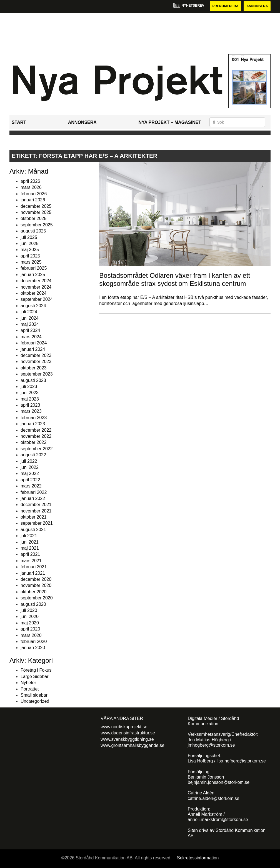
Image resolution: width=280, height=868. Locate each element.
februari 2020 (34, 641)
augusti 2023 (33, 380)
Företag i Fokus (36, 670)
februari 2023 (34, 418)
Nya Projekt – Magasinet (170, 122)
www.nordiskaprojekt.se (124, 727)
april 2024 (30, 330)
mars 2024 (31, 337)
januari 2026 (33, 200)
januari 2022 (33, 498)
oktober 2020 (33, 592)
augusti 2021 (33, 530)
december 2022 (36, 430)
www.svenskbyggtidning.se (127, 739)
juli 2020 (29, 610)
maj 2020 (30, 623)
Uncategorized (35, 701)
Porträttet (30, 689)
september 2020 (37, 598)
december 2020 (36, 579)
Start (19, 122)
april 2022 (30, 480)
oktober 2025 (33, 218)
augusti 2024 (33, 306)
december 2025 (36, 206)
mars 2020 (31, 635)
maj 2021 (30, 548)
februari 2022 (34, 492)
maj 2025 (30, 250)
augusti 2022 (33, 455)
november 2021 (36, 511)
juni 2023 (30, 393)
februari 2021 (34, 567)
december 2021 (36, 505)
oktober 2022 (33, 442)
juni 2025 (30, 243)
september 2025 (37, 225)
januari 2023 (33, 424)
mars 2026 (31, 187)
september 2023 (37, 374)
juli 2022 (29, 461)
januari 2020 (33, 648)
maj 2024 (30, 324)
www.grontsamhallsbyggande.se (132, 745)
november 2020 (36, 585)
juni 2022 (30, 467)
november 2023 (36, 362)
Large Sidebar (35, 676)
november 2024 (36, 287)
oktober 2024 (33, 293)
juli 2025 (29, 237)
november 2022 (36, 436)
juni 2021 (30, 542)
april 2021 (30, 554)
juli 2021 (29, 536)
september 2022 (37, 449)
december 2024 (36, 281)
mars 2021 (31, 561)
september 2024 (37, 299)
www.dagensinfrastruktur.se (128, 733)
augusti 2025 (33, 231)
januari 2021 (33, 573)
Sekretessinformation (198, 858)
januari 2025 (33, 275)
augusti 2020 (33, 604)
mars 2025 (31, 262)
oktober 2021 (33, 517)
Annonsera (257, 6)
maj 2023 (30, 399)
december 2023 (36, 355)
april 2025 (30, 256)
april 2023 (30, 405)
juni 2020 (30, 616)
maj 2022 (30, 473)
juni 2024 (30, 318)
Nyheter (28, 683)
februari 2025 (34, 268)
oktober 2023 (33, 368)
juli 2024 (29, 312)
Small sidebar (34, 695)
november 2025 (36, 212)
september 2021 (37, 523)
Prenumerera (225, 6)
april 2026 (30, 181)
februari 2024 (34, 343)
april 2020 (30, 629)
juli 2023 (29, 387)
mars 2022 (31, 486)
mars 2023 (31, 411)
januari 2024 (33, 349)
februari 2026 (34, 194)
